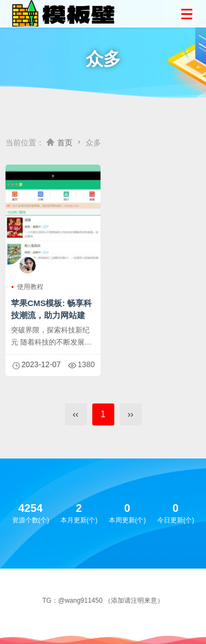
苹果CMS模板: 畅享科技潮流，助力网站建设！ (52, 315)
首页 (65, 143)
